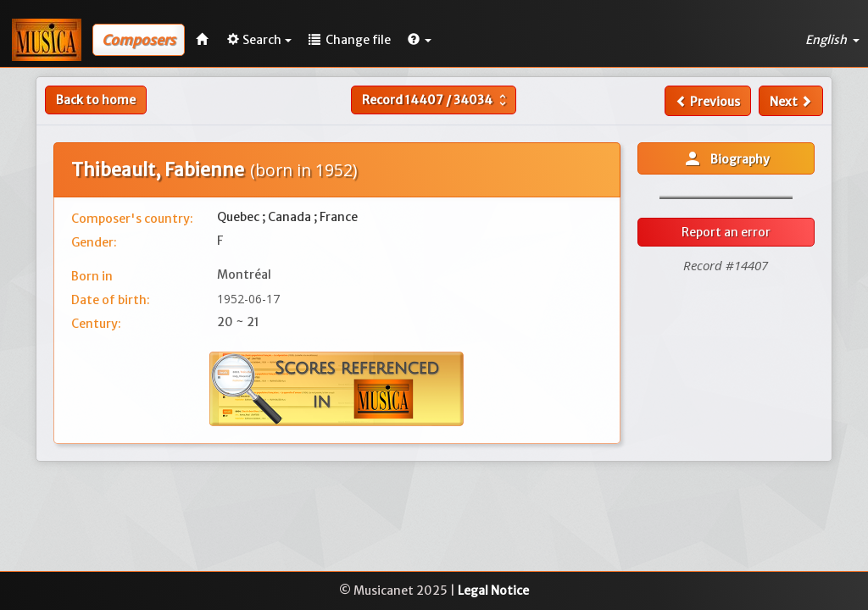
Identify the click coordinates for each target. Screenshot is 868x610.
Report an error (726, 232)
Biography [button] (726, 158)
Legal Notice (493, 591)
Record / (436, 100)
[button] (420, 40)
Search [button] (259, 40)
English (832, 40)
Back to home (96, 100)
